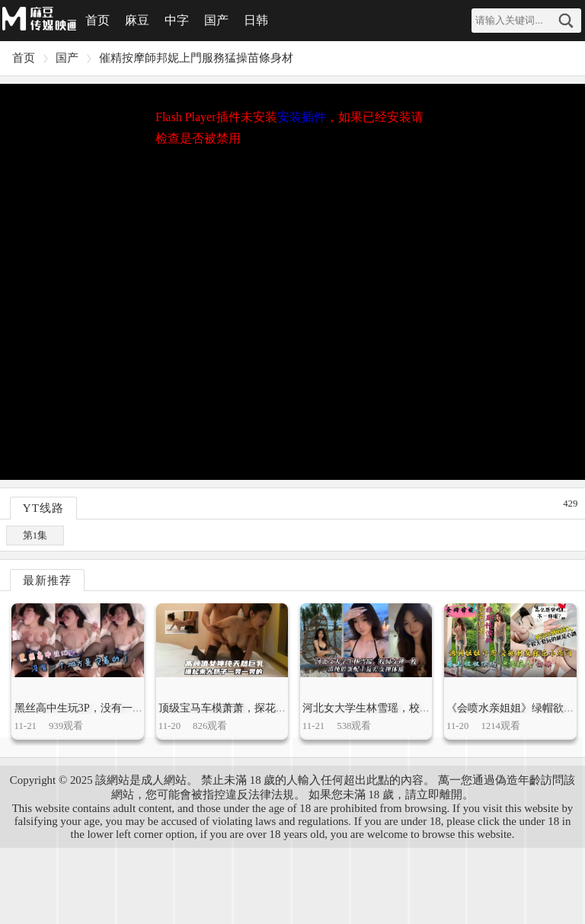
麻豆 (137, 20)
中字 (177, 20)
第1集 (35, 536)
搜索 (566, 21)
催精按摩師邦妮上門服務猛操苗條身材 (196, 58)
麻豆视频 (38, 19)
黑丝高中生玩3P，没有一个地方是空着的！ (116, 708)
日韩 (256, 20)
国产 (216, 20)
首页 (97, 20)
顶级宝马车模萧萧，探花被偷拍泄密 (244, 708)
